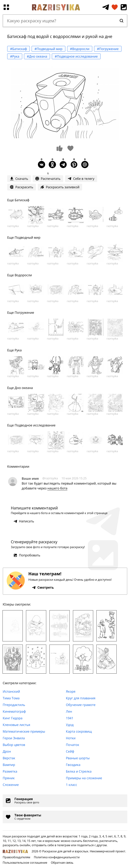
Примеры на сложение (84, 778)
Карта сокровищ (79, 731)
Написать (24, 521)
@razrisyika (50, 478)
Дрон (7, 751)
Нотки (71, 738)
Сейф (70, 751)
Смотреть (43, 587)
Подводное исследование (35, 425)
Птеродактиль (14, 705)
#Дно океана (37, 56)
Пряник (9, 778)
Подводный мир (28, 237)
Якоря (71, 691)
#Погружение (108, 49)
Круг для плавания (81, 698)
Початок (72, 745)
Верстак (9, 758)
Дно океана (24, 388)
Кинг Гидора (13, 718)
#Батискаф (19, 49)
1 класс (71, 785)
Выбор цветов (14, 745)
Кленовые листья (16, 725)
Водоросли (23, 275)
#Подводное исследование (76, 56)
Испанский (11, 691)
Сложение (11, 785)
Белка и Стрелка (79, 771)
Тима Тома (11, 698)
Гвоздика (73, 765)
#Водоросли (80, 49)
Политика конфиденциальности (57, 857)
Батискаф (22, 200)
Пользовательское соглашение (25, 863)
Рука (18, 350)
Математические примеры (24, 731)
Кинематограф (14, 711)
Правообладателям (16, 857)
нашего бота (57, 488)
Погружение (24, 312)
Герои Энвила (14, 738)
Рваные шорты (78, 758)
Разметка (10, 771)
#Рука (15, 56)
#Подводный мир (48, 49)
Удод (70, 725)
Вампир (9, 765)
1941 (70, 718)
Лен (69, 711)
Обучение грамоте (81, 705)
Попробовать (27, 555)
